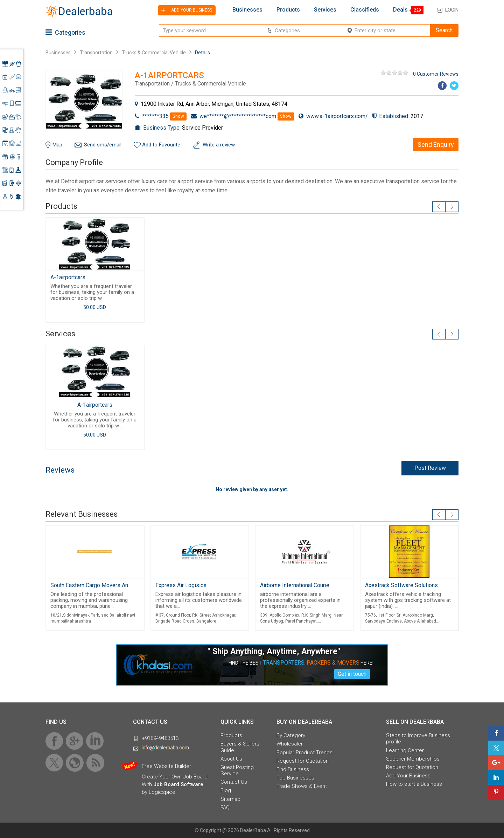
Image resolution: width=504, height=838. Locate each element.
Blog (226, 790)
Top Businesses (295, 778)
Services (325, 10)
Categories (65, 32)
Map (57, 145)
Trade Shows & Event (302, 786)
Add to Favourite (161, 145)
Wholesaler (290, 744)
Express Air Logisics (181, 585)
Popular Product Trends (304, 753)
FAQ (225, 808)
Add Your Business (408, 776)
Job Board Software (178, 784)
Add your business (185, 10)
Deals (400, 10)
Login (452, 10)
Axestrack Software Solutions (401, 585)
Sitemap (230, 799)
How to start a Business (414, 784)
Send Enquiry (436, 145)
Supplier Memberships (413, 759)
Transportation (96, 53)
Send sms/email (103, 145)
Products (288, 10)
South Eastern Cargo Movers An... (91, 585)
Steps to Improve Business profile (418, 739)
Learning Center (405, 750)
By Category (291, 735)
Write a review (219, 145)
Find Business (293, 769)
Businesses (247, 10)
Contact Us (234, 782)
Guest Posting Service (237, 770)
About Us (231, 759)
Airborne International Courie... (296, 585)
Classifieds (365, 10)
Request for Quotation (303, 761)
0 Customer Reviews (436, 74)
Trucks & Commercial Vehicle (154, 53)
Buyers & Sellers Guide (240, 747)
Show (178, 116)
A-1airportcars (68, 277)
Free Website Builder (166, 766)
